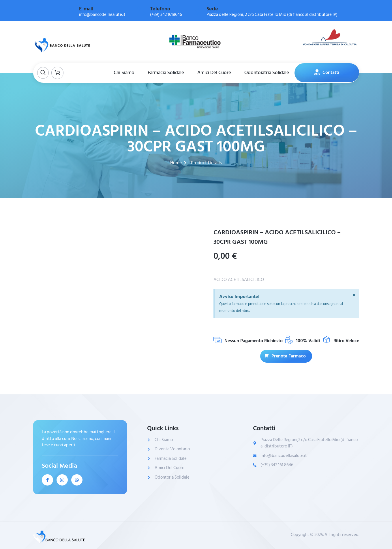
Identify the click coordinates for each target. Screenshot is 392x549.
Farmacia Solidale (165, 72)
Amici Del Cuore (215, 72)
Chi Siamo (122, 72)
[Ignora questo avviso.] (354, 295)
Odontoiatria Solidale (268, 72)
